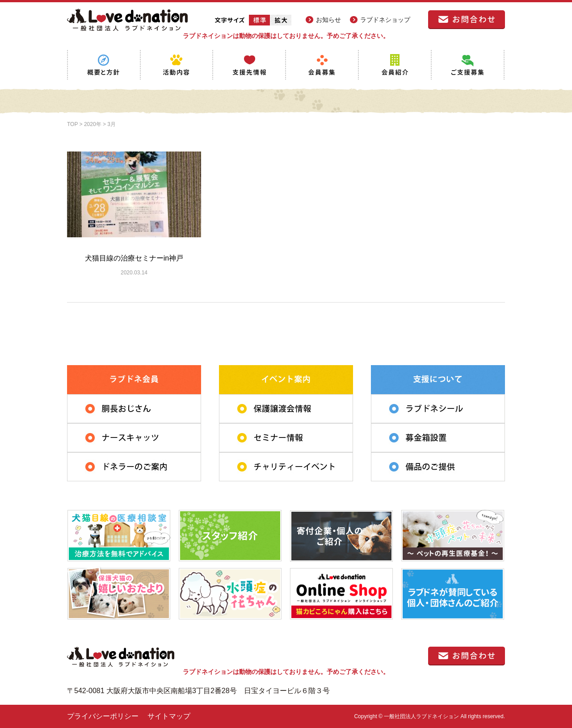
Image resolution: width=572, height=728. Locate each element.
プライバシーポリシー (103, 716)
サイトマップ (169, 716)
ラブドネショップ (385, 20)
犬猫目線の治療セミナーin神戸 (134, 258)
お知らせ (328, 20)
